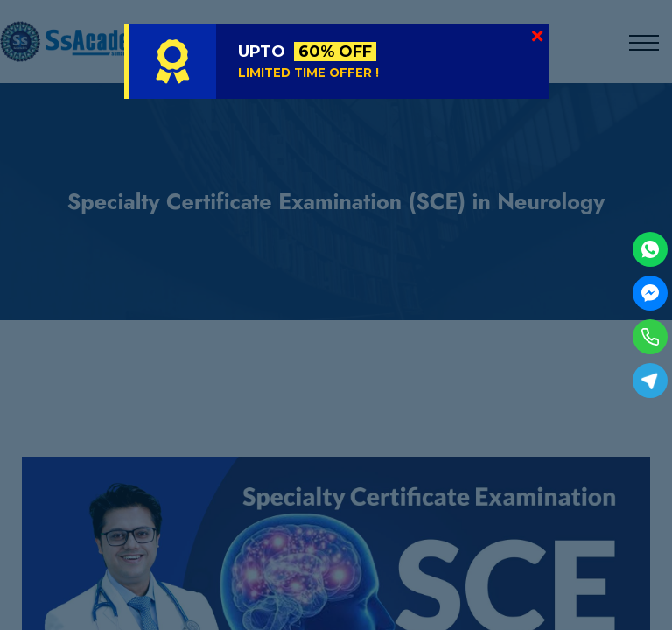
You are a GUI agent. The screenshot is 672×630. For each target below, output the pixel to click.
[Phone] (650, 337)
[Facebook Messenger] (650, 293)
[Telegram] (650, 381)
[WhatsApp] (650, 249)
